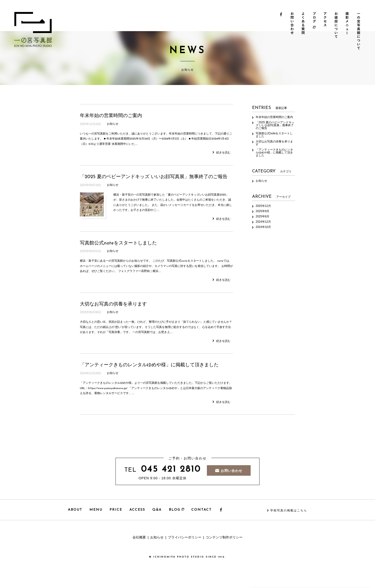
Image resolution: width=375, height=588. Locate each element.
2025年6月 (262, 216)
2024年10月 (263, 227)
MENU (96, 510)
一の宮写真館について (360, 31)
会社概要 (139, 538)
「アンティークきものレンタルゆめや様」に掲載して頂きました (149, 365)
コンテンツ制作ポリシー (224, 538)
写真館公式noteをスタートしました (118, 243)
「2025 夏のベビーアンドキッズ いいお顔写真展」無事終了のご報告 (154, 177)
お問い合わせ (292, 31)
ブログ (315, 31)
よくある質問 (304, 31)
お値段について (337, 31)
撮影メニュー (349, 31)
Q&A (157, 510)
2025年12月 (263, 206)
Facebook (281, 31)
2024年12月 (263, 222)
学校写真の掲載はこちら (289, 511)
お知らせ (113, 124)
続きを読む (222, 153)
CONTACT (201, 510)
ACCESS (137, 510)
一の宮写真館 (33, 29)
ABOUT (75, 510)
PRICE (116, 510)
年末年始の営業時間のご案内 (111, 116)
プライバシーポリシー (185, 538)
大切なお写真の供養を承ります (113, 304)
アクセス (326, 31)
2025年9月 (262, 211)
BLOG (176, 510)
